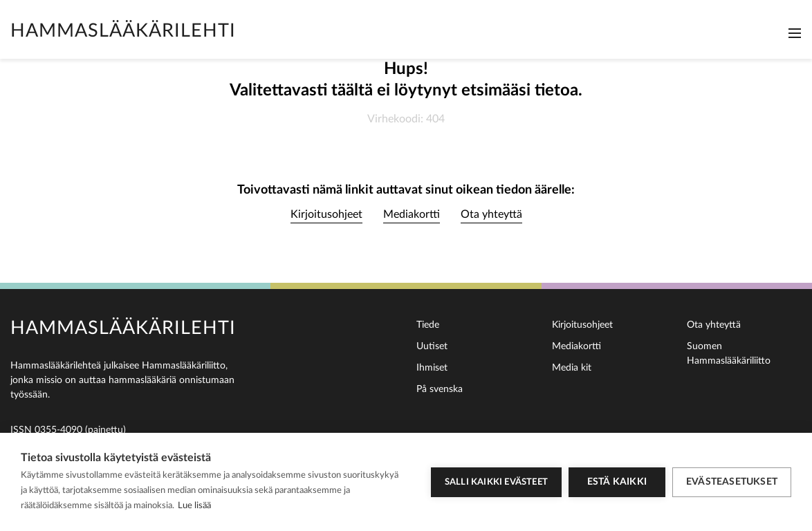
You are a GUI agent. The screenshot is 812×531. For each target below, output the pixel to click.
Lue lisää (194, 506)
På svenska (440, 389)
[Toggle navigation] (795, 33)
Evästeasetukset (732, 482)
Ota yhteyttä (491, 214)
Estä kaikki (617, 482)
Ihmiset (432, 368)
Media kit (572, 368)
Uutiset (432, 346)
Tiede (428, 325)
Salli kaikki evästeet (496, 482)
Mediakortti (412, 214)
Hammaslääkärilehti (123, 31)
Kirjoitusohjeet (326, 214)
